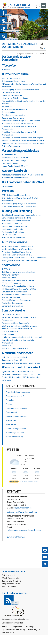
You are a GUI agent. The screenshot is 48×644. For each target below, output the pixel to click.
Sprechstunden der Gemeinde (14, 109)
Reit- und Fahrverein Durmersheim (16, 300)
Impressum (18, 627)
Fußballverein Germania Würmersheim (18, 286)
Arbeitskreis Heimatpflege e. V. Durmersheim (21, 121)
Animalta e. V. (8, 346)
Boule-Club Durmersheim (12, 303)
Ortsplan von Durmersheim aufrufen (22, 512)
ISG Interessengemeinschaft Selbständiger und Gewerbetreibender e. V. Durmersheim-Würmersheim (22, 340)
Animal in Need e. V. (10, 331)
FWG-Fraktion (8, 186)
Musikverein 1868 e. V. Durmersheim (17, 246)
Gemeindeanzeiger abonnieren (15, 619)
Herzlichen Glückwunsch (12, 95)
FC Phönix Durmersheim (12, 283)
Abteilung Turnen (9, 278)
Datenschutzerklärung (15, 629)
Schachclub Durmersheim (13, 306)
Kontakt (6, 627)
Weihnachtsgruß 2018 (11, 78)
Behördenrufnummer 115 (13, 623)
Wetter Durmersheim (25, 456)
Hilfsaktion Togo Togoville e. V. (15, 348)
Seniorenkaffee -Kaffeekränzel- (15, 157)
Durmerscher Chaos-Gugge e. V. (15, 323)
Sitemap (30, 627)
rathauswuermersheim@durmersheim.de (24, 530)
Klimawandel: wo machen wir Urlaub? (17, 123)
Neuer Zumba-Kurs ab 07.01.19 (15, 166)
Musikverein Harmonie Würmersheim (17, 249)
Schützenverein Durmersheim (14, 292)
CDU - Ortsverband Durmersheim (16, 195)
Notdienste (7, 106)
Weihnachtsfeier (9, 155)
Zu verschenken (9, 112)
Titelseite (6, 69)
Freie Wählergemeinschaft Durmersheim (19, 206)
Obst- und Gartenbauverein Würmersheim (19, 326)
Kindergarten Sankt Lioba (13, 229)
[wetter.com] (14, 481)
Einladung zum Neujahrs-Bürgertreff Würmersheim (23, 143)
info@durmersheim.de (22, 508)
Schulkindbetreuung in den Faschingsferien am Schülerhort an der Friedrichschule (21, 216)
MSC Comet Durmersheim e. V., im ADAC (19, 289)
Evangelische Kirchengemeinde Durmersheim (21, 363)
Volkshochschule (9, 235)
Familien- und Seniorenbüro (13, 115)
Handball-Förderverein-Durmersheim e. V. (19, 280)
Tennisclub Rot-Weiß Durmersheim (16, 294)
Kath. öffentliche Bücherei (13, 237)
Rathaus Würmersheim (11, 146)
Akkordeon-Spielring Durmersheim (16, 252)
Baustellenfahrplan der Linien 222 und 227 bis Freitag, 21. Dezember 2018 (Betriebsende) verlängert (21, 377)
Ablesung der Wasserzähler (13, 81)
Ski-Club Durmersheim (11, 297)
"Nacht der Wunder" (10, 163)
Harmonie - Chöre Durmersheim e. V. (17, 255)
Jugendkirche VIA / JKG (12, 360)
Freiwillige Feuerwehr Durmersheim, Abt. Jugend (22, 138)
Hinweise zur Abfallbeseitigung (15, 98)
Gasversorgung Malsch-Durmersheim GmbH (20, 89)
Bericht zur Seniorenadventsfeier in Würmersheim (23, 140)
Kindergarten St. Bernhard (13, 232)
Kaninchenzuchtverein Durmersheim (17, 329)
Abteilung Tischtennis (11, 275)
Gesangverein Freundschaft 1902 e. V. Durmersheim (24, 258)
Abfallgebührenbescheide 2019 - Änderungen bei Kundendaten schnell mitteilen (23, 176)
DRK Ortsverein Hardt (11, 314)
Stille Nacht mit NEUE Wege (14, 160)
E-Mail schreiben (9, 586)
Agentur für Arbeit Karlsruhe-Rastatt (17, 371)
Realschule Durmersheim (12, 223)
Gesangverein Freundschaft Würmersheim (20, 260)
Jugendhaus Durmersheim (13, 118)
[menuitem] (43, 44)
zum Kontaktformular (16, 537)
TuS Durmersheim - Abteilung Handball (18, 272)
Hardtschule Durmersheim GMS (15, 226)
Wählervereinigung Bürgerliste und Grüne (19, 203)
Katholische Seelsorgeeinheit (14, 357)
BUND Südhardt (9, 334)
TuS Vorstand (7, 269)
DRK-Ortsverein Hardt (11, 92)
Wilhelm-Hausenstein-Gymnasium (16, 221)
